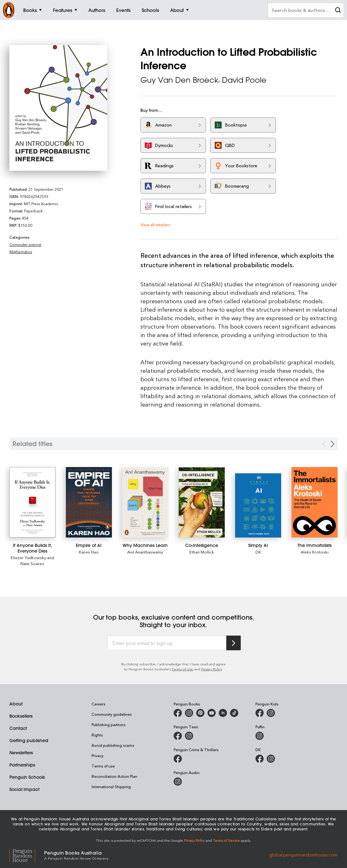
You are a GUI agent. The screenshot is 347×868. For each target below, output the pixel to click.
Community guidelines (112, 714)
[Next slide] (333, 444)
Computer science (25, 244)
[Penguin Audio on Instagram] (178, 782)
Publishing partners (108, 725)
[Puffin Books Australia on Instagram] (260, 736)
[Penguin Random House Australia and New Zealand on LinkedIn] (223, 713)
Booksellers (21, 716)
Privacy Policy (212, 669)
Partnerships (22, 765)
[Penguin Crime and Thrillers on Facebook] (178, 759)
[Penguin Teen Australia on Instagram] (189, 736)
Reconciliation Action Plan (114, 776)
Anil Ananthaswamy (145, 552)
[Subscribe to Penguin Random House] (234, 643)
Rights (97, 735)
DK (258, 552)
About (16, 704)
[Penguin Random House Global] (27, 855)
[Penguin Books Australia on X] (200, 713)
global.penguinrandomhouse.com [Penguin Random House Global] (303, 855)
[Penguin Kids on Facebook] (260, 713)
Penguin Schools (27, 777)
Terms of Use (182, 669)
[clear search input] (338, 11)
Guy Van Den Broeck (179, 80)
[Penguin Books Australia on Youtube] (212, 713)
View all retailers (155, 224)
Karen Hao (89, 552)
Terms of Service (226, 840)
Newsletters (21, 753)
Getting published (29, 741)
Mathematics (21, 252)
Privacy (97, 756)
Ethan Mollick (202, 552)
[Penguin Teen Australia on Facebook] (178, 736)
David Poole (244, 80)
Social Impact (24, 789)
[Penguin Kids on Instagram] (271, 713)
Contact (18, 728)
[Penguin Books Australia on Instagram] (189, 713)
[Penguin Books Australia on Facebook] (178, 713)
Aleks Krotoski (315, 552)
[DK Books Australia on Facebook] (260, 759)
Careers (98, 704)
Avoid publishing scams (113, 745)
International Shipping (111, 787)
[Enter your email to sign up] (167, 643)
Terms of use (103, 766)
